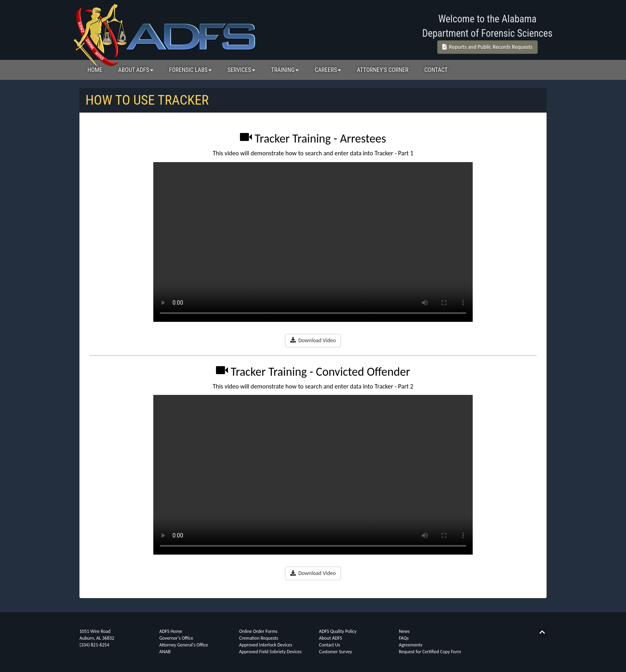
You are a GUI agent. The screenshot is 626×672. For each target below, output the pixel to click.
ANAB (165, 652)
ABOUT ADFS (136, 70)
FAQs (404, 638)
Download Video (313, 340)
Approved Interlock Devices (266, 645)
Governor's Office (176, 638)
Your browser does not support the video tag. (313, 242)
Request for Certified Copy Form (430, 652)
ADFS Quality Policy (338, 631)
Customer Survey (336, 652)
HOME (95, 70)
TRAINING (285, 70)
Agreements (411, 645)
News (404, 631)
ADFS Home (171, 631)
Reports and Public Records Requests (487, 47)
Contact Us (330, 645)
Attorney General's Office (184, 645)
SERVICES (241, 70)
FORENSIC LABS (190, 70)
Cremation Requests (259, 638)
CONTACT (436, 70)
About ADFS (331, 638)
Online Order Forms (258, 631)
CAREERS (328, 70)
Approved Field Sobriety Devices (270, 652)
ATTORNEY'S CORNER (383, 70)
